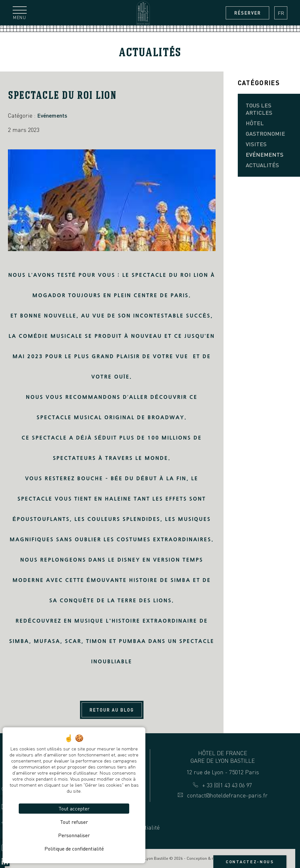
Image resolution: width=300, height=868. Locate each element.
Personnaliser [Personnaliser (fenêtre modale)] (74, 835)
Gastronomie (265, 133)
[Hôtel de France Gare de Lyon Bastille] (143, 13)
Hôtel (255, 123)
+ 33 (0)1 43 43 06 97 (223, 785)
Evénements (265, 154)
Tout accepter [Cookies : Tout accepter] (74, 809)
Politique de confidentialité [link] (74, 849)
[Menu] (20, 13)
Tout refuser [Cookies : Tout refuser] (74, 822)
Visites (256, 144)
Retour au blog (112, 710)
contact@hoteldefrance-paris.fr (223, 795)
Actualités (262, 165)
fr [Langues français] (281, 13)
